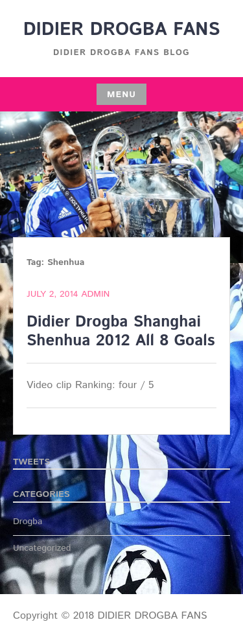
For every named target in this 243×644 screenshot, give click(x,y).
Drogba (28, 522)
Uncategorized (42, 548)
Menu (121, 95)
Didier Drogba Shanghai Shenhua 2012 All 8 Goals (121, 331)
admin (95, 294)
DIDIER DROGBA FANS (122, 30)
